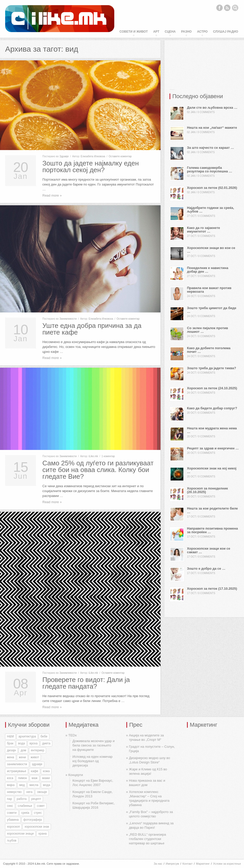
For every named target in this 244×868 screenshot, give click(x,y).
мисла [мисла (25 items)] (34, 785)
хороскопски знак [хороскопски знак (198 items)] (37, 827)
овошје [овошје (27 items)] (42, 792)
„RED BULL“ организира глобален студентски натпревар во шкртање (147, 839)
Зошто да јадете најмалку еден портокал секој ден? (91, 167)
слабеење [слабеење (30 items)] (25, 806)
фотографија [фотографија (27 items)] (33, 820)
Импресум (172, 864)
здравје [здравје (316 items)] (37, 764)
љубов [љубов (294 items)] (12, 841)
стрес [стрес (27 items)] (38, 813)
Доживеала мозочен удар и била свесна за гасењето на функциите (93, 745)
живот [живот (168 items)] (35, 757)
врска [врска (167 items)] (34, 743)
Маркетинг (203, 864)
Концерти (76, 775)
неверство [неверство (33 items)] (14, 792)
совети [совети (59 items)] (12, 813)
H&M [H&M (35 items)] (10, 736)
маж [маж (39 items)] (35, 778)
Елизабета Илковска (93, 156)
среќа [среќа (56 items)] (25, 813)
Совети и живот (134, 32)
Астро (202, 32)
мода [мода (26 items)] (46, 785)
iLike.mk (93, 456)
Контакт (187, 864)
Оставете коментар (120, 156)
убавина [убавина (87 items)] (13, 820)
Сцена (170, 32)
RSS (227, 8)
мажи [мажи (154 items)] (46, 778)
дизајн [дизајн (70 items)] (11, 750)
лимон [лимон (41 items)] (22, 778)
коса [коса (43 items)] (10, 778)
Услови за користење (227, 864)
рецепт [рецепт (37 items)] (36, 799)
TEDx (73, 735)
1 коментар (108, 456)
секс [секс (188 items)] (10, 806)
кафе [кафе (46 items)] (35, 771)
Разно (186, 32)
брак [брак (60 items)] (10, 743)
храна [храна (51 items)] (43, 834)
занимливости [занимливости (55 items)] (17, 764)
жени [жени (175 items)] (22, 757)
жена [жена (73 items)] (11, 757)
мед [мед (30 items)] (22, 785)
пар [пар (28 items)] (10, 799)
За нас (158, 864)
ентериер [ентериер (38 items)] (37, 750)
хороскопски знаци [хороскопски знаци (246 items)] (20, 834)
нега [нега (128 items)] (29, 792)
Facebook (219, 8)
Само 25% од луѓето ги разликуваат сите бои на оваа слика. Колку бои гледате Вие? (98, 470)
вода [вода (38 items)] (21, 743)
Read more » (52, 195)
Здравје (64, 156)
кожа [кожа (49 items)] (46, 771)
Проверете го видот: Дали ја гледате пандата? (86, 683)
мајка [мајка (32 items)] (11, 785)
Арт (156, 32)
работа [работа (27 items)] (22, 799)
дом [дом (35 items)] (23, 750)
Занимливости (68, 319)
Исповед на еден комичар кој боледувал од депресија (92, 761)
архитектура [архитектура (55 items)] (27, 736)
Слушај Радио (226, 32)
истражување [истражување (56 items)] (17, 771)
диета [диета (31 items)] (46, 743)
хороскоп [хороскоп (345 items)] (13, 827)
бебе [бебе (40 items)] (44, 736)
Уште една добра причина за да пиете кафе (92, 329)
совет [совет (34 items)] (41, 806)
